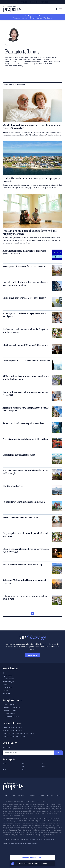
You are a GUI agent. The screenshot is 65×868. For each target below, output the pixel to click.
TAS (43, 767)
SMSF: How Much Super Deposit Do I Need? (18, 733)
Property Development (11, 716)
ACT (43, 764)
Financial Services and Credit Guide (13, 833)
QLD (4, 770)
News (4, 673)
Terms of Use (45, 801)
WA (23, 764)
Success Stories (8, 679)
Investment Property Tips (12, 708)
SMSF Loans (47, 18)
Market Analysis (8, 682)
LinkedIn (50, 796)
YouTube (59, 796)
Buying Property (8, 705)
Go (58, 753)
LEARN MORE (32, 655)
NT (23, 770)
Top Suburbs (7, 747)
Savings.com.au (30, 840)
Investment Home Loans (30, 18)
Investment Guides (9, 711)
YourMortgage (50, 840)
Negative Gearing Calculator (12, 730)
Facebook (33, 796)
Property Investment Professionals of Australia (23, 843)
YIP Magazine (34, 2)
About (5, 796)
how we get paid (19, 815)
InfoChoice (40, 840)
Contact (13, 796)
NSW (4, 764)
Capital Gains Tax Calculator (12, 728)
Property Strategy (9, 713)
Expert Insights (8, 676)
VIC (4, 767)
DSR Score (6, 694)
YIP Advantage (22, 2)
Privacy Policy (35, 801)
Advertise (45, 2)
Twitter (42, 796)
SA (23, 767)
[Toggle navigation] (60, 9)
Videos (5, 685)
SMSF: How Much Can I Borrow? (14, 736)
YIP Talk (5, 691)
